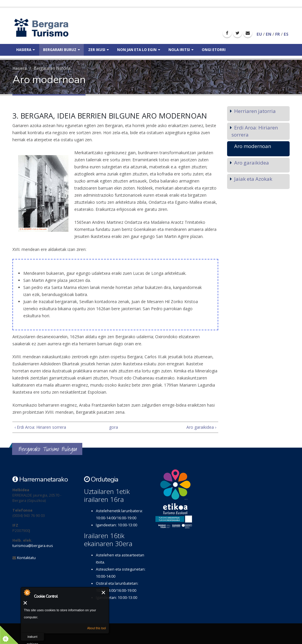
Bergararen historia (52, 68)
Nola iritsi (181, 50)
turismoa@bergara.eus (33, 546)
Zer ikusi (99, 50)
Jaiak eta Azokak (253, 179)
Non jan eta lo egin (139, 50)
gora (113, 427)
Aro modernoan (253, 146)
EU (259, 34)
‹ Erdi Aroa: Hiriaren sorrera (40, 427)
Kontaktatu (26, 558)
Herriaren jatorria (255, 111)
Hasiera (26, 50)
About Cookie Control (27, 592)
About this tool (97, 628)
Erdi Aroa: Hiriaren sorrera (255, 131)
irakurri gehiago (32, 638)
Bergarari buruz (61, 50)
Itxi (104, 593)
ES (286, 34)
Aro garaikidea (252, 163)
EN (269, 34)
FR (278, 34)
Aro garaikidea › (201, 427)
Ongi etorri (214, 50)
